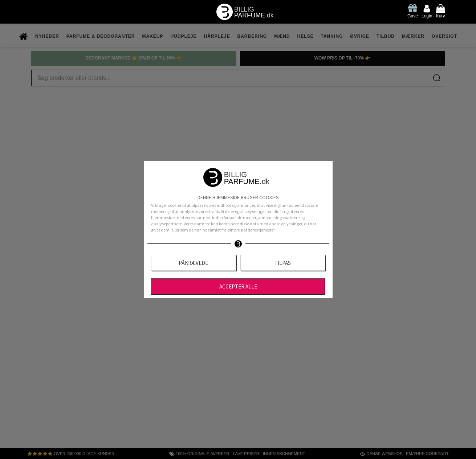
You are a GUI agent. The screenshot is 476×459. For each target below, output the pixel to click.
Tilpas (283, 263)
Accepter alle (238, 286)
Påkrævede (193, 263)
